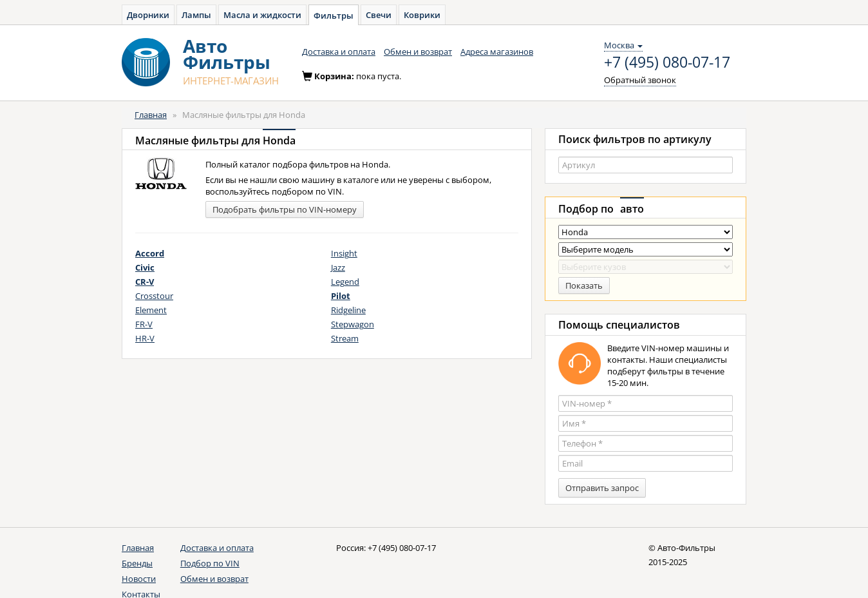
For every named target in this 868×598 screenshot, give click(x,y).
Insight (344, 253)
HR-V (145, 338)
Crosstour (154, 296)
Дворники (148, 15)
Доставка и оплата (339, 52)
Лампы (196, 15)
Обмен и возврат (418, 52)
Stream (345, 338)
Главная (151, 115)
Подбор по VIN (210, 563)
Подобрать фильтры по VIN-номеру (285, 209)
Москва (623, 45)
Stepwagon (353, 324)
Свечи (379, 15)
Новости (139, 579)
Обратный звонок (640, 80)
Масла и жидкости (262, 15)
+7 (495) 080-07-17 (667, 63)
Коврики (422, 15)
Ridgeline (348, 310)
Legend (345, 282)
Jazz (338, 267)
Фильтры (334, 15)
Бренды (137, 563)
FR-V (144, 324)
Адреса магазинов (497, 52)
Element (151, 310)
